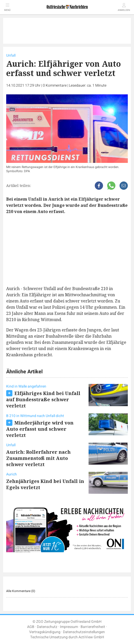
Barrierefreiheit (93, 627)
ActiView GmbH (91, 637)
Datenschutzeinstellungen (84, 632)
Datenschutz (47, 627)
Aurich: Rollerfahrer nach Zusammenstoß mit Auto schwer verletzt (38, 458)
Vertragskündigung (45, 632)
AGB (31, 627)
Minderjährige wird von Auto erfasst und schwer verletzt (40, 429)
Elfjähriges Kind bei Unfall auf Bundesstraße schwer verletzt (43, 399)
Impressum (69, 627)
